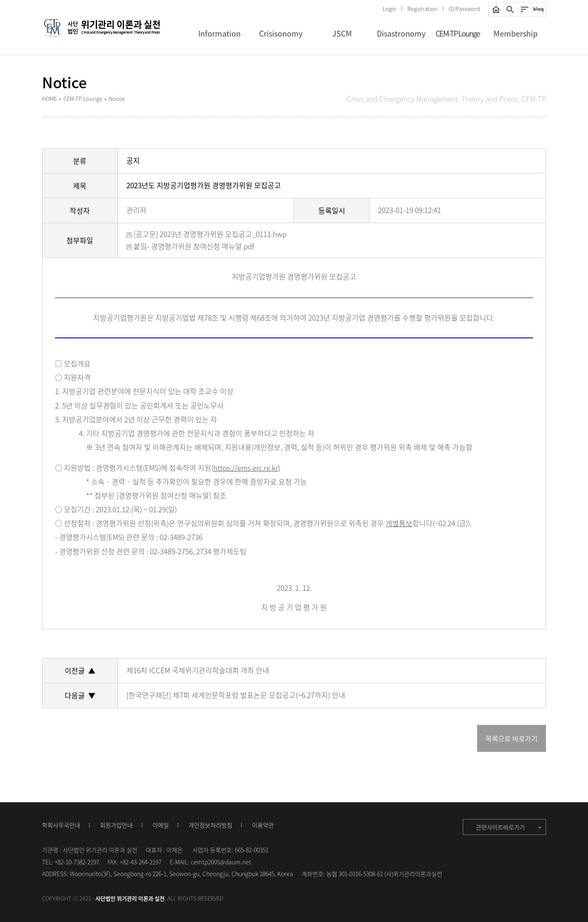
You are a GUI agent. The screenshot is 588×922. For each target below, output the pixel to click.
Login (390, 9)
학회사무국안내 (61, 825)
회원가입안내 (116, 825)
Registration (423, 9)
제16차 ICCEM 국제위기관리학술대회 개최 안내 (198, 670)
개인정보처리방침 (210, 825)
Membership (516, 33)
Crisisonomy (281, 33)
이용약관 (263, 825)
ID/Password (464, 9)
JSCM (342, 33)
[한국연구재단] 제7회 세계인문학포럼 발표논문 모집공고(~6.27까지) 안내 (236, 695)
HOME (496, 9)
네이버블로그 (539, 9)
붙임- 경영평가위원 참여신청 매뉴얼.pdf (190, 246)
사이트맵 (524, 9)
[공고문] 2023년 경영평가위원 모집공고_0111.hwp (206, 234)
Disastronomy (401, 33)
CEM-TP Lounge (458, 33)
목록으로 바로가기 (512, 738)
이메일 (161, 825)
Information (219, 33)
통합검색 (510, 9)
